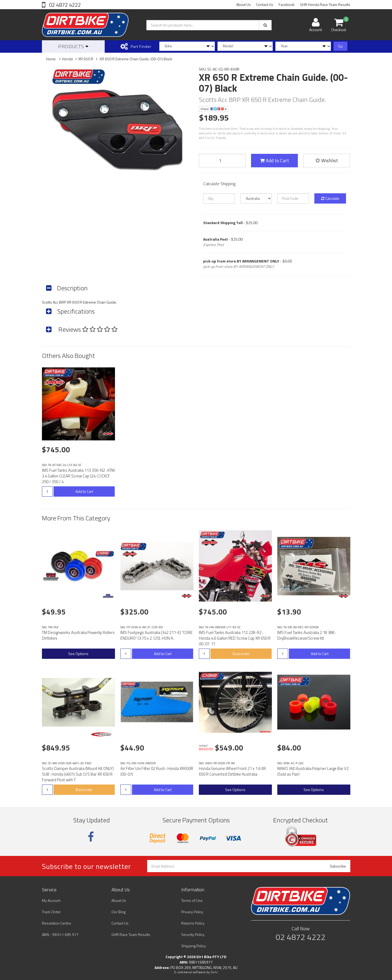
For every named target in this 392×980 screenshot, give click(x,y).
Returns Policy (193, 923)
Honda (67, 59)
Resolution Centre (57, 923)
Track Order (51, 912)
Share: (214, 109)
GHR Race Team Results (131, 934)
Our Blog (118, 912)
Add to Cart (274, 160)
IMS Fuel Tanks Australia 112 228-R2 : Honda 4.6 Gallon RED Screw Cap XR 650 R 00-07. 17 (235, 638)
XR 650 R (86, 59)
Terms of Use (192, 900)
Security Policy (193, 934)
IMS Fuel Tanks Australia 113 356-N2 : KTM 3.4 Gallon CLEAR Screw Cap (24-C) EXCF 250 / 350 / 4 (78, 476)
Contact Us (265, 4)
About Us (243, 4)
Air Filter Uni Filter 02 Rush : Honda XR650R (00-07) (157, 771)
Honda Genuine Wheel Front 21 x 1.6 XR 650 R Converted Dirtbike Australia (232, 771)
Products (73, 46)
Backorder (241, 654)
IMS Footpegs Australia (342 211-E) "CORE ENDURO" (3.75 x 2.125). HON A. (157, 635)
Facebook (287, 4)
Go (340, 46)
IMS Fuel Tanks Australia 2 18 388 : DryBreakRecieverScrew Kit (307, 635)
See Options (78, 654)
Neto (214, 972)
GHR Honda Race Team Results (325, 4)
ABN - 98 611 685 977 (60, 934)
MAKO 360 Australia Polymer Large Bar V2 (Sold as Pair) (313, 771)
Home (51, 59)
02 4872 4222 (64, 5)
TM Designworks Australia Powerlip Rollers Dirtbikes (78, 635)
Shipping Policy (194, 946)
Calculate (330, 198)
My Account (51, 900)
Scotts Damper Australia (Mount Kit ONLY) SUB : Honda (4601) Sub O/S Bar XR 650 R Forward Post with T (78, 774)
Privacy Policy (192, 912)
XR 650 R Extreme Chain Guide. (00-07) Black (136, 59)
